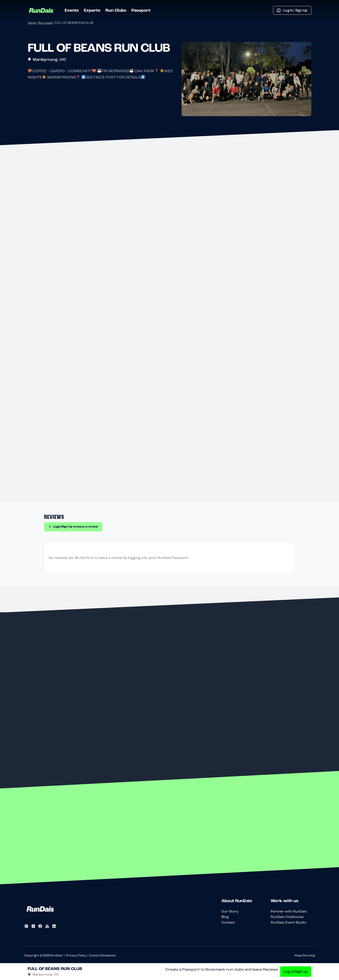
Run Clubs (116, 10)
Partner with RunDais (289, 911)
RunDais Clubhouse (287, 917)
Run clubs (46, 23)
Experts (92, 10)
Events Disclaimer (103, 955)
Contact (228, 922)
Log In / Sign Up (292, 10)
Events (72, 10)
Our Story (230, 911)
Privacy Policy (76, 955)
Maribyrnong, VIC (47, 59)
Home (32, 23)
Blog (225, 917)
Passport (141, 10)
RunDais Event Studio (289, 922)
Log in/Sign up (296, 972)
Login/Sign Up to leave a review (73, 527)
